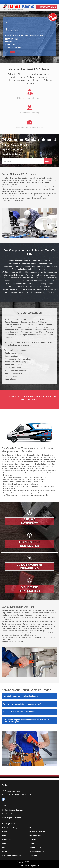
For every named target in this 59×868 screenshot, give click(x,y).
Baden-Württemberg (9, 828)
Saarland (33, 840)
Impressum (35, 866)
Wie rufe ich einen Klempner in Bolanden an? (21, 696)
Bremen (5, 844)
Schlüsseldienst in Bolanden (12, 810)
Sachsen (33, 844)
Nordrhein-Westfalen (37, 832)
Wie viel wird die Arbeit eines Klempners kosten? (22, 704)
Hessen (4, 851)
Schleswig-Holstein (37, 851)
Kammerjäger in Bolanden (11, 818)
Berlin (4, 836)
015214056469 (48, 7)
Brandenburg (7, 840)
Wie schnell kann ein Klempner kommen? (19, 712)
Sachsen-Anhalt (35, 847)
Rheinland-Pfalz (35, 836)
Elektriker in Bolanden (10, 814)
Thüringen (33, 855)
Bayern (4, 832)
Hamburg (5, 847)
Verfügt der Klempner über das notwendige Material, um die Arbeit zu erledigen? (26, 721)
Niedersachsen (35, 828)
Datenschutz (25, 866)
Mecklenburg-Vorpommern (12, 855)
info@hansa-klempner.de (11, 791)
